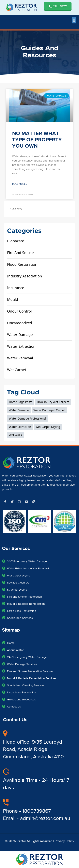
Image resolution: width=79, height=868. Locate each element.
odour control (19, 311)
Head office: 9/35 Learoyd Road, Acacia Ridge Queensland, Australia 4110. (34, 749)
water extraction (21, 346)
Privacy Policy (64, 841)
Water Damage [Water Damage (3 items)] (19, 410)
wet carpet (17, 370)
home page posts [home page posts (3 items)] (21, 402)
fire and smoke (20, 253)
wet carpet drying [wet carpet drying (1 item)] (48, 427)
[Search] (65, 209)
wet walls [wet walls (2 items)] (15, 435)
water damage (20, 335)
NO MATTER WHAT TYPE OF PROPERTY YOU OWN (37, 140)
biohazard (16, 241)
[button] (74, 20)
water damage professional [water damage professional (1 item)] (27, 418)
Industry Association (25, 276)
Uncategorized (20, 323)
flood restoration (22, 264)
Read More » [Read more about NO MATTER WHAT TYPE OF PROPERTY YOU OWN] (20, 184)
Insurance (16, 288)
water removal (20, 358)
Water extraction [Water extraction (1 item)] (20, 427)
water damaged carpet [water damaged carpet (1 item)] (49, 410)
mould (13, 299)
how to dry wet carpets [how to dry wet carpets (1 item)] (53, 402)
